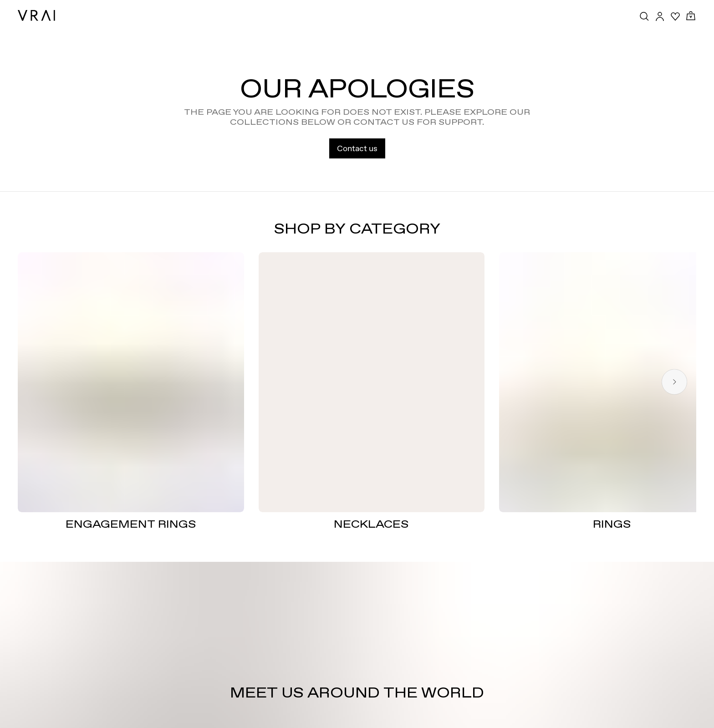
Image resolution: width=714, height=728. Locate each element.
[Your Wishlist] (675, 16)
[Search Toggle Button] (644, 16)
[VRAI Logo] (36, 15)
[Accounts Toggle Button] (660, 16)
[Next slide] (674, 382)
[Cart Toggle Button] (691, 16)
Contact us (357, 148)
